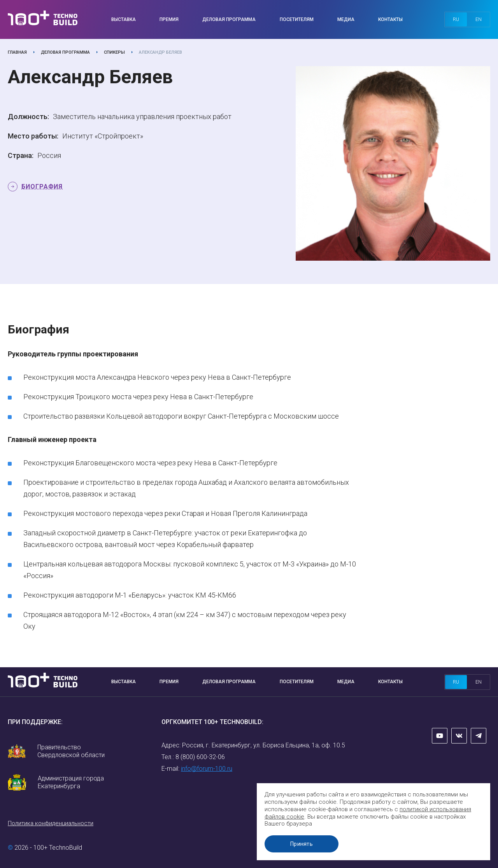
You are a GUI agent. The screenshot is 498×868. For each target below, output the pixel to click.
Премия (169, 19)
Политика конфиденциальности (51, 823)
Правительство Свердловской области (71, 751)
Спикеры (114, 52)
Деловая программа (229, 19)
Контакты (390, 19)
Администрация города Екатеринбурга (71, 782)
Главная (17, 52)
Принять (302, 844)
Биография (42, 187)
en (479, 19)
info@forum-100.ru (207, 769)
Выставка (124, 19)
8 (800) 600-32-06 (200, 757)
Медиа (346, 19)
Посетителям (297, 19)
